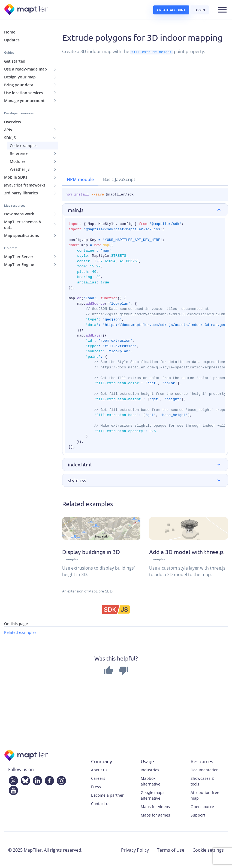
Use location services (24, 93)
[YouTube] (12, 789)
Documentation (205, 770)
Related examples (20, 632)
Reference (19, 153)
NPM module (80, 179)
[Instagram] (60, 780)
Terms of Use (171, 850)
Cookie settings (208, 850)
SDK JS (10, 138)
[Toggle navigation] (222, 10)
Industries (150, 770)
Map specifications (22, 235)
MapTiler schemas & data (23, 225)
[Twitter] (12, 780)
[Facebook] (48, 780)
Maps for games (155, 815)
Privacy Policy (135, 850)
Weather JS (20, 169)
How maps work (19, 214)
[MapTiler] (27, 10)
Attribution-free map (205, 795)
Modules (18, 161)
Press (96, 786)
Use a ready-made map (25, 69)
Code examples (24, 146)
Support (198, 815)
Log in (200, 10)
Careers (98, 778)
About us (99, 770)
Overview (13, 122)
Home (10, 32)
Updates (12, 40)
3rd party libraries (21, 193)
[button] (145, 210)
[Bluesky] (24, 780)
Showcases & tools (202, 781)
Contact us (101, 803)
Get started (15, 61)
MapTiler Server (19, 257)
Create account (171, 10)
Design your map (20, 77)
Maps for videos (155, 806)
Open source (202, 806)
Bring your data (19, 85)
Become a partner (107, 795)
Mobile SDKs (16, 177)
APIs (8, 130)
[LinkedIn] (36, 780)
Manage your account (24, 101)
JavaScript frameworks (25, 185)
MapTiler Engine (19, 265)
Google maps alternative (153, 795)
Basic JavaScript (119, 179)
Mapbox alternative (150, 781)
